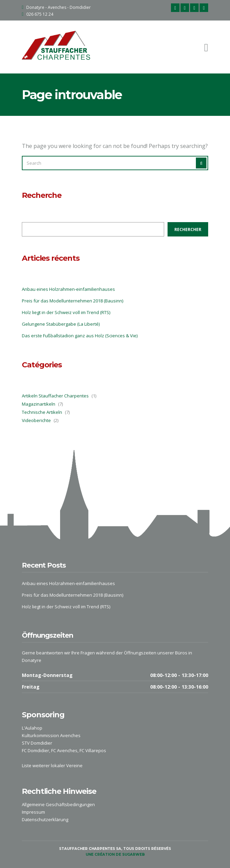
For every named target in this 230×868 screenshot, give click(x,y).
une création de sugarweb (115, 855)
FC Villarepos (93, 750)
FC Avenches (64, 750)
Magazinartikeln (39, 404)
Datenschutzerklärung (45, 819)
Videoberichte (36, 420)
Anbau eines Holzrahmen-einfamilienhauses (68, 289)
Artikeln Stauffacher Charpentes (55, 396)
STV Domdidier (37, 743)
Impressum (33, 812)
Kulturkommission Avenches (51, 735)
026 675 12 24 (40, 14)
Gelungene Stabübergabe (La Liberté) (61, 324)
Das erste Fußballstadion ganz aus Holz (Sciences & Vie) (80, 336)
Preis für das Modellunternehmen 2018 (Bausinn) (73, 301)
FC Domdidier (35, 750)
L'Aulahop (32, 728)
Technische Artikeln (42, 412)
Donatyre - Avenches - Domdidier (59, 7)
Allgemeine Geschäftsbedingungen (58, 804)
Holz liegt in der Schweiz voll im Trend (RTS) (66, 312)
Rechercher (188, 229)
